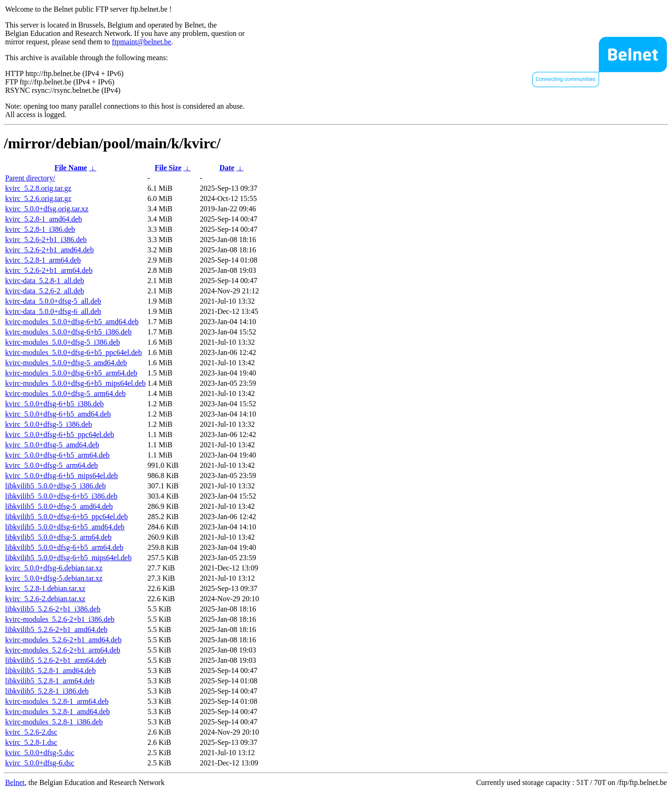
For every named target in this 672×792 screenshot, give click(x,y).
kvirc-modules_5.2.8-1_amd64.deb (57, 712)
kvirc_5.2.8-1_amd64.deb (44, 219)
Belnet (15, 782)
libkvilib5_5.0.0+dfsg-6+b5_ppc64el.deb (66, 517)
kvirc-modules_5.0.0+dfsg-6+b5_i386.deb (68, 332)
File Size (168, 168)
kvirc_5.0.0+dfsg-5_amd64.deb (52, 445)
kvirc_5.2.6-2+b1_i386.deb (46, 240)
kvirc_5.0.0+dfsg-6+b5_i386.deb (54, 404)
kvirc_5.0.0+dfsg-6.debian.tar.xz (54, 568)
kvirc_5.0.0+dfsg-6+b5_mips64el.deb (62, 476)
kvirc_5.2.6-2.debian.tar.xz (45, 599)
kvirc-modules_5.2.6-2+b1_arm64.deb (63, 650)
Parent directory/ (30, 178)
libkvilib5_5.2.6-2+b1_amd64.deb (56, 629)
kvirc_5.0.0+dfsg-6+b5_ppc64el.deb (60, 434)
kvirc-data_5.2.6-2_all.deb (45, 291)
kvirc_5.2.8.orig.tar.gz (38, 188)
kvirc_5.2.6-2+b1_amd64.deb (49, 250)
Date (227, 168)
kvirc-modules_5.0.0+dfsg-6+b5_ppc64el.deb (73, 352)
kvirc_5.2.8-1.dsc (31, 742)
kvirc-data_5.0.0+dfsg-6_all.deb (53, 311)
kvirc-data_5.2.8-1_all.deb (45, 281)
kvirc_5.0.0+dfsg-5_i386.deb (49, 424)
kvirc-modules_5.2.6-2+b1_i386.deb (60, 619)
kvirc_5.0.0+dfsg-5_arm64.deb (52, 465)
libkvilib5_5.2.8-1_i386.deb (47, 691)
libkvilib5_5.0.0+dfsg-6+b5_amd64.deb (65, 527)
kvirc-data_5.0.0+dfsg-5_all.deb (53, 301)
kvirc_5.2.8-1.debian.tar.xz (45, 588)
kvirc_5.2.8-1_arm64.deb (43, 260)
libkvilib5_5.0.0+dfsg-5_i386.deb (56, 486)
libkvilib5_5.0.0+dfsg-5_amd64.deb (59, 506)
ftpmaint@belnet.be (142, 42)
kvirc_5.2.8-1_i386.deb (40, 229)
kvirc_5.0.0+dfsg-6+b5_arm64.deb (57, 455)
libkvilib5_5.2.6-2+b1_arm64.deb (56, 660)
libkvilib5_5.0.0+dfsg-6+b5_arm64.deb (64, 547)
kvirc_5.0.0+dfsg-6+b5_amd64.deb (58, 414)
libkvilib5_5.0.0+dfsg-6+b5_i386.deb (61, 496)
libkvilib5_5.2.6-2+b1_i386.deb (53, 609)
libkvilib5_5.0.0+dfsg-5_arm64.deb (58, 537)
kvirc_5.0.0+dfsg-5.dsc (40, 753)
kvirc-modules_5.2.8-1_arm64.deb (57, 701)
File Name (71, 168)
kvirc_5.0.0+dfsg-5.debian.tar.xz (54, 578)
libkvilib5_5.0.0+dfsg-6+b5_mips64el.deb (68, 558)
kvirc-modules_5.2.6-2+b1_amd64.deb (63, 640)
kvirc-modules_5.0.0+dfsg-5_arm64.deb (65, 393)
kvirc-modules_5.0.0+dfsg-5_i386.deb (63, 342)
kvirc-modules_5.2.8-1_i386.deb (54, 722)
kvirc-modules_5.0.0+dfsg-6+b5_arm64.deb (71, 373)
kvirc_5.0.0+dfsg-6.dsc (40, 763)
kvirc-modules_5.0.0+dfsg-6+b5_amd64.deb (72, 322)
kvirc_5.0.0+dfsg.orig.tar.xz (47, 209)
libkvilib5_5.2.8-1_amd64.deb (50, 670)
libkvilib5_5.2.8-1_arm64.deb (50, 681)
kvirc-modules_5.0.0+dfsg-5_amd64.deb (66, 363)
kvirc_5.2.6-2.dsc (31, 732)
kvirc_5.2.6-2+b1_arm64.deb (49, 270)
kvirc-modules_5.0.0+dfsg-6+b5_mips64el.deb (75, 383)
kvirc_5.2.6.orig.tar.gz (38, 198)
